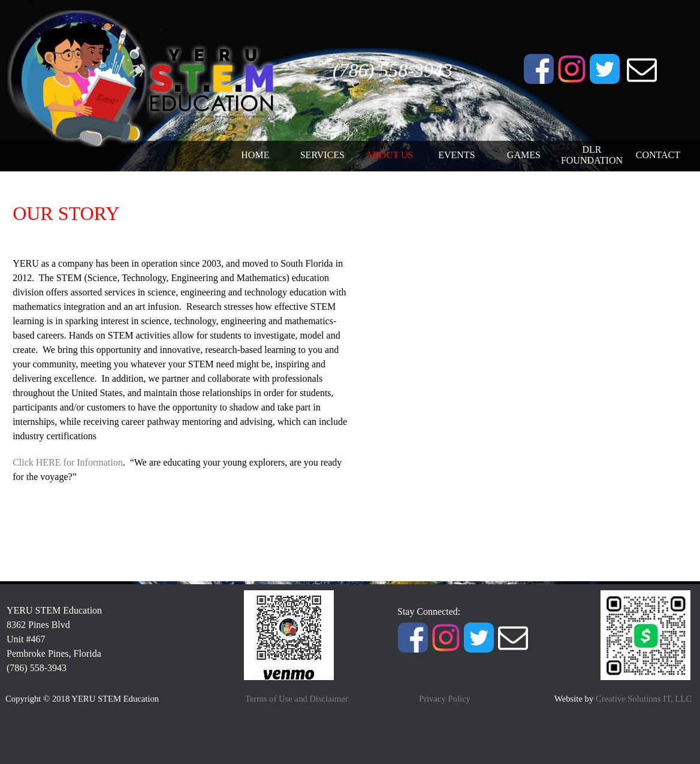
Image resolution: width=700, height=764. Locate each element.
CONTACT (658, 155)
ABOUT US (389, 155)
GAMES (524, 155)
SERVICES (322, 155)
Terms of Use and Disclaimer (297, 699)
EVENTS (456, 155)
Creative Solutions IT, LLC (644, 699)
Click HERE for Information (68, 462)
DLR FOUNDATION (592, 155)
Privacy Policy (445, 699)
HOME (255, 155)
